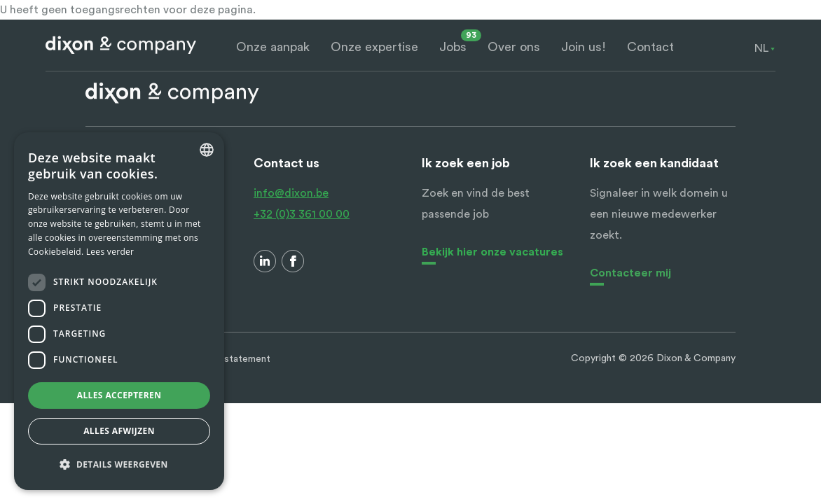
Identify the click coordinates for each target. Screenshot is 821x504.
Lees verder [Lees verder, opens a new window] (110, 252)
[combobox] (761, 48)
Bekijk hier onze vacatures (492, 252)
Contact (650, 47)
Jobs (453, 47)
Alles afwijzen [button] (119, 431)
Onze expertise (374, 47)
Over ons (514, 47)
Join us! (584, 47)
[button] (119, 465)
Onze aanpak (273, 47)
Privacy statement (230, 359)
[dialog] (119, 311)
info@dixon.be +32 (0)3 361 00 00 (302, 204)
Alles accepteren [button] (119, 395)
